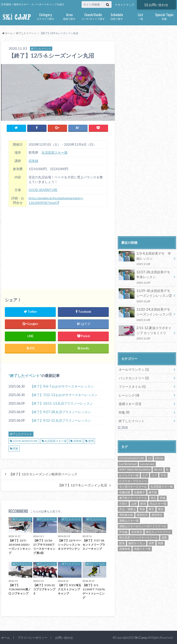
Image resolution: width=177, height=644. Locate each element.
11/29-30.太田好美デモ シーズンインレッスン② (146, 296)
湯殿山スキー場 (129, 520)
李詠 (142, 508)
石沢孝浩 (137, 531)
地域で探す (69, 16)
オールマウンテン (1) (134, 369)
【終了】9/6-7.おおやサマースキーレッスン (62, 386)
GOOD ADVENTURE (43, 190)
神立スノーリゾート (158, 531)
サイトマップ (126, 5)
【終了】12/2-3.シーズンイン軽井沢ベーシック (43, 474)
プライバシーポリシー (32, 637)
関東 (15, 448)
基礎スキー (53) (130, 403)
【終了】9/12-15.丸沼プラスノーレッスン (61, 420)
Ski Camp (141, 637)
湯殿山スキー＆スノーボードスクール (143, 525)
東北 (151, 508)
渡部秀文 (157, 514)
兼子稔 (153, 491)
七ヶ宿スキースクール (133, 486)
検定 (161, 508)
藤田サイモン (137, 542)
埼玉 (153, 497)
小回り (123, 503)
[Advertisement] (58, 245)
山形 (134, 503)
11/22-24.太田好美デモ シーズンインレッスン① (146, 314)
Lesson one (147, 463)
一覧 (140, 16)
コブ (154, 474)
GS (150, 457)
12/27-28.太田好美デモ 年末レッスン (146, 277)
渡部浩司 (142, 514)
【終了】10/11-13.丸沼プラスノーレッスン (62, 403)
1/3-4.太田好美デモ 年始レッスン (145, 258)
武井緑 (33, 161)
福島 (164, 537)
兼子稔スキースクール (133, 497)
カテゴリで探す (46, 16)
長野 (151, 542)
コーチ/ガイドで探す (93, 16)
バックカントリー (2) (134, 378)
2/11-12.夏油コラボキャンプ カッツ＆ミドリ (145, 333)
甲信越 (123, 531)
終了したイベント (25, 375)
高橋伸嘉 (125, 548)
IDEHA (159, 457)
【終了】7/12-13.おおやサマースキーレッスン (64, 395)
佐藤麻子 (139, 491)
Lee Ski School (128, 463)
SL (167, 469)
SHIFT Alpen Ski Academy (135, 469)
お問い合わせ (156, 5)
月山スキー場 (158, 503)
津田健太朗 (126, 514)
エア (145, 474)
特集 (164, 16)
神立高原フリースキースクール (139, 537)
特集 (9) (124, 412)
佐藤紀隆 (125, 491)
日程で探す (117, 16)
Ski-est (158, 469)
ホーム (5, 637)
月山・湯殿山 (127, 508)
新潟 (143, 503)
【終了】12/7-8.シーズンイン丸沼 (82, 485)
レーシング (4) (129, 395)
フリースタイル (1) (132, 386)
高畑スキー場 (142, 548)
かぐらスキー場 (129, 474)
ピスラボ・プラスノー (133, 480)
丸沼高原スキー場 (54, 153)
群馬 (91, 441)
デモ (163, 474)
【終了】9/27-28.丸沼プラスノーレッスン (61, 412)
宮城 (162, 497)
